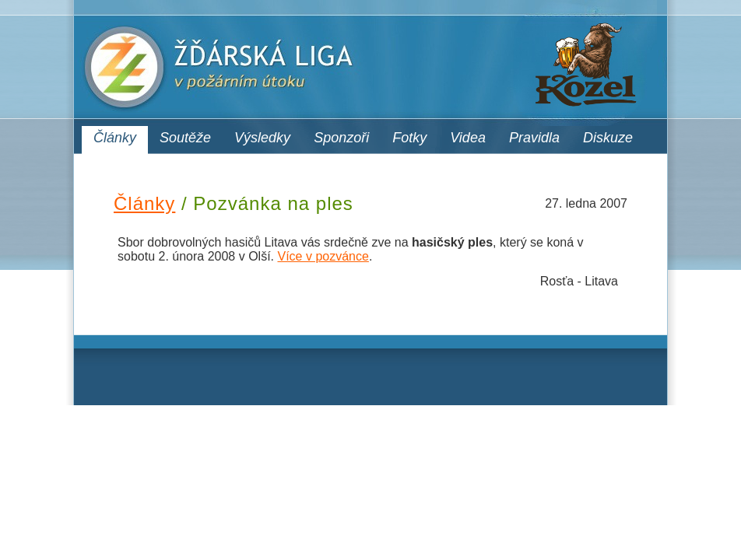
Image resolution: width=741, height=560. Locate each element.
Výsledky (262, 138)
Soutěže (185, 138)
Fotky (409, 138)
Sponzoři (341, 138)
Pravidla (534, 138)
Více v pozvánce (323, 256)
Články (115, 138)
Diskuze (608, 138)
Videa (468, 138)
